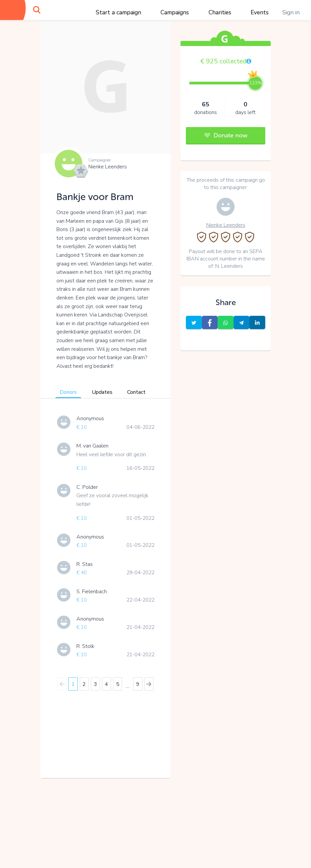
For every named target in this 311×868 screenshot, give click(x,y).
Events (260, 12)
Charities (220, 12)
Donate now (226, 135)
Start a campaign (118, 12)
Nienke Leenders (108, 167)
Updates (102, 392)
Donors (68, 392)
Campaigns (175, 12)
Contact (136, 392)
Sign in (291, 12)
